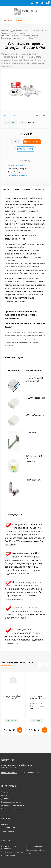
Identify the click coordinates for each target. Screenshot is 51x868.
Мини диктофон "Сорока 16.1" (13, 697)
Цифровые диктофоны (35, 850)
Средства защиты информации (8, 848)
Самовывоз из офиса (17, 175)
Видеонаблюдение (34, 847)
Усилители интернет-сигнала (13, 33)
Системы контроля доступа (12, 852)
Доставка (5, 799)
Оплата (4, 795)
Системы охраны (8, 855)
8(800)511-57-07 (8, 760)
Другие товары (17, 31)
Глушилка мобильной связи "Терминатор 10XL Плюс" (38, 699)
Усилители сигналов (35, 31)
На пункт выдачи (16, 165)
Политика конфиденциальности (14, 809)
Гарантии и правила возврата (13, 805)
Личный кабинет (8, 828)
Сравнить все (9, 666)
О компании (6, 792)
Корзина (5, 824)
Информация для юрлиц (11, 802)
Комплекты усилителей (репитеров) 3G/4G (18, 36)
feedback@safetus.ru (9, 773)
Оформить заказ (8, 831)
